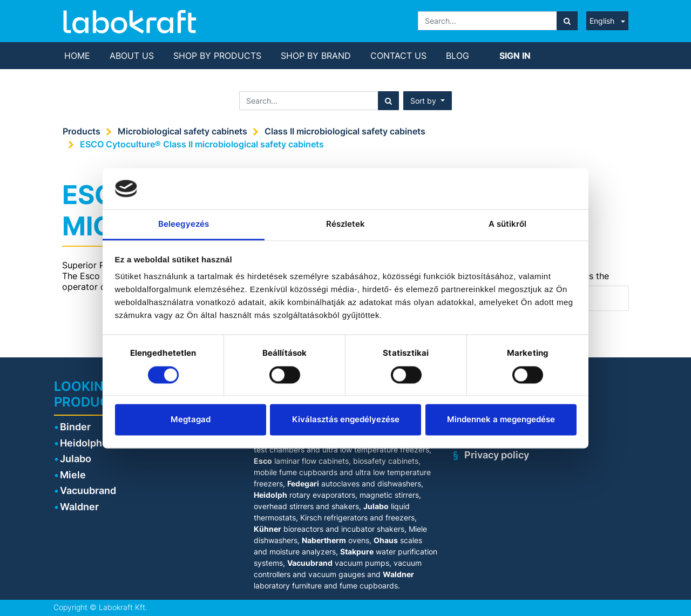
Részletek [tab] (346, 224)
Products (82, 131)
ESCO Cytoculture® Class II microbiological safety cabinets (202, 144)
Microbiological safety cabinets (182, 131)
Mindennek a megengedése (501, 420)
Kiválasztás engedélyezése (346, 420)
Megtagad (191, 420)
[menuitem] (77, 56)
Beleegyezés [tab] (184, 224)
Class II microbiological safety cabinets (345, 131)
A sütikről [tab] (508, 224)
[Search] (567, 21)
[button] (428, 101)
